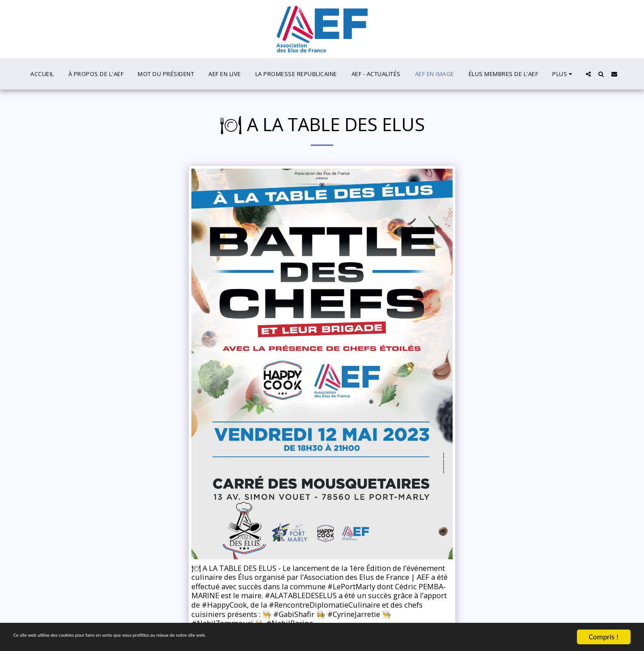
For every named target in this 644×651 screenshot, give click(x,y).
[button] (588, 74)
